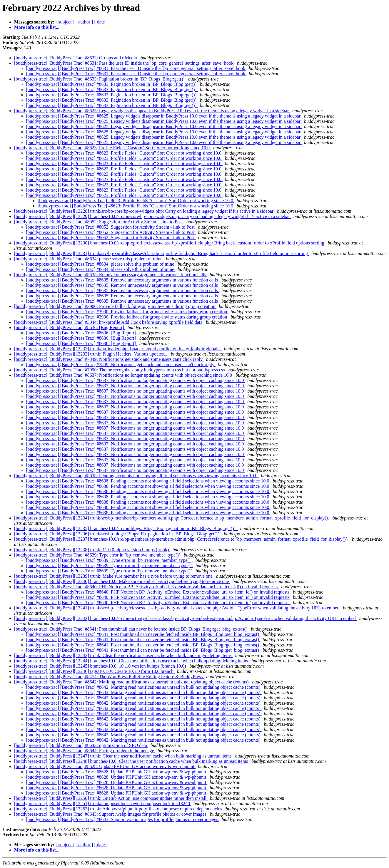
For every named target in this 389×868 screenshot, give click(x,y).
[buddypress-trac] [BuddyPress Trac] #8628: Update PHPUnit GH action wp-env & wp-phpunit (105, 766)
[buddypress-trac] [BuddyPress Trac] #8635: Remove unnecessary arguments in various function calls (111, 275)
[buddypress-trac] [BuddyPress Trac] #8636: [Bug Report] (70, 327)
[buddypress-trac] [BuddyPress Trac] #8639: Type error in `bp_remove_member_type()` (98, 555)
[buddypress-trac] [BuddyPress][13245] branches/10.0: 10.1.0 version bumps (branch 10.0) (101, 666)
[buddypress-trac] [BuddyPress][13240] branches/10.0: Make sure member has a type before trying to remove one (122, 581)
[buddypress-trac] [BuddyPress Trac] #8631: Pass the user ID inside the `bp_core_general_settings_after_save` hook (124, 63)
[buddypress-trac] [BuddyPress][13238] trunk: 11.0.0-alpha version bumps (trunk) (92, 550)
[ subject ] (65, 22)
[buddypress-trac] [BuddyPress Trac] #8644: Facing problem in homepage (85, 751)
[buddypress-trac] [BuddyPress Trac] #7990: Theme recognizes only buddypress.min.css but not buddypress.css (120, 370)
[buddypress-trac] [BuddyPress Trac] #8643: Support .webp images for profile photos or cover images (111, 814)
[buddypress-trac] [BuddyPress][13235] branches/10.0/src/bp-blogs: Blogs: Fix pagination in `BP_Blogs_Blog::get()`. (126, 528)
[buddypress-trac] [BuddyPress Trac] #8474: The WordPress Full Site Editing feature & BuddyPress (109, 677)
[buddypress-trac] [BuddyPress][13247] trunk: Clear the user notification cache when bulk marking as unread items (123, 756)
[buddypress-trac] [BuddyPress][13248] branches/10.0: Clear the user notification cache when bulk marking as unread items (132, 761)
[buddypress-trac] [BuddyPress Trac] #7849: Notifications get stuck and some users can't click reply (109, 359)
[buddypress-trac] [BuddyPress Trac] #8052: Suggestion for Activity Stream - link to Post (99, 222)
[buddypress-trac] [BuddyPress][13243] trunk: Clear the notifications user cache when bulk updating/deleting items (123, 655)
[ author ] (84, 22)
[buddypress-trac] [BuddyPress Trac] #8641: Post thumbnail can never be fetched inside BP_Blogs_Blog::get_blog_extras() (131, 629)
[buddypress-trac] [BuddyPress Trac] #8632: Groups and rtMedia (76, 58)
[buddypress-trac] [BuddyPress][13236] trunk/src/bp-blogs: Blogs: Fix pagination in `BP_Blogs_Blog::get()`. (118, 534)
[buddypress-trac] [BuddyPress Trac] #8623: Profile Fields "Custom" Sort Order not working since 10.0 (112, 148)
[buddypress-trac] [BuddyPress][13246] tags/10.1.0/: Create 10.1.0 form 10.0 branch (94, 671)
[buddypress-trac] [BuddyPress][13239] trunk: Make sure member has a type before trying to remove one (114, 576)
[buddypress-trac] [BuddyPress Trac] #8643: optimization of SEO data (81, 745)
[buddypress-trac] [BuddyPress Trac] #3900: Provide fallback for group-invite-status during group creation (115, 306)
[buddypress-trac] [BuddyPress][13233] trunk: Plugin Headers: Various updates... (91, 354)
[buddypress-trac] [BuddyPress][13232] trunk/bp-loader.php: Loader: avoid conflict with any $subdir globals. (118, 349)
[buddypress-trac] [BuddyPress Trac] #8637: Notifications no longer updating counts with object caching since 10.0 (124, 375)
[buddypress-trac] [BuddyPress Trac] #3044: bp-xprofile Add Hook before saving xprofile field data (109, 322)
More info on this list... (37, 27)
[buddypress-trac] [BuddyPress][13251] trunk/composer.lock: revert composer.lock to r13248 (103, 804)
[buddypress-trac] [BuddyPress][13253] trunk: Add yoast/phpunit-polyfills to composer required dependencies (119, 809)
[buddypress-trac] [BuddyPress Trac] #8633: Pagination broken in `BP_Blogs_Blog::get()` (100, 79)
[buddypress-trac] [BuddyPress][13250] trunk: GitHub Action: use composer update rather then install (111, 798)
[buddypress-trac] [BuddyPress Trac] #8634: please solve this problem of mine (89, 259)
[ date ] (101, 22)
